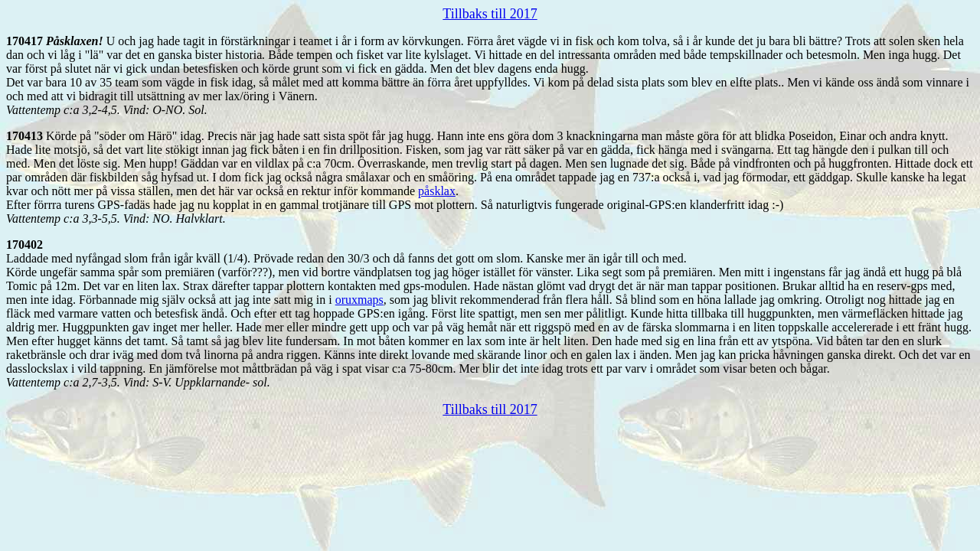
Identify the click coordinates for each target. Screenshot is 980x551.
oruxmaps (359, 300)
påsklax (437, 191)
